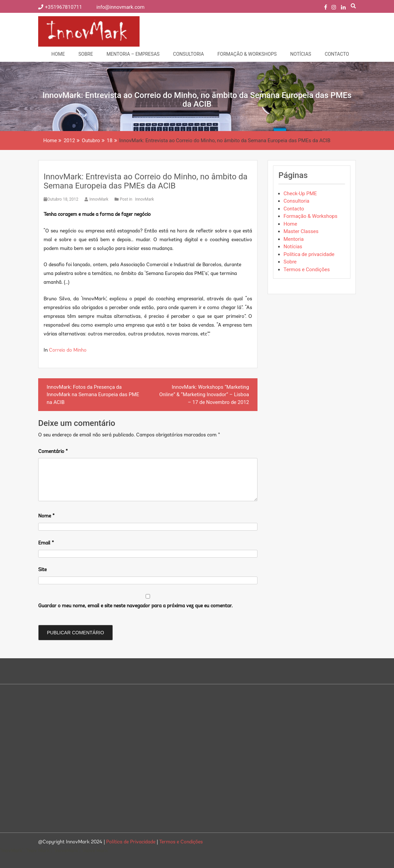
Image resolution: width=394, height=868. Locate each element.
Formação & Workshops (247, 54)
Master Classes (301, 231)
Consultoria (188, 54)
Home (58, 54)
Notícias (301, 54)
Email (46, 543)
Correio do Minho (68, 350)
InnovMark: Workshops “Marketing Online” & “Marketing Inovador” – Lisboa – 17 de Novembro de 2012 (204, 395)
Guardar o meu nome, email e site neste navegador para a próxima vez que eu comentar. (135, 606)
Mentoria (294, 239)
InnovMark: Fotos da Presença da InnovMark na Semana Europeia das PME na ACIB (93, 395)
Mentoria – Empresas (133, 54)
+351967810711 (61, 7)
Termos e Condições (307, 270)
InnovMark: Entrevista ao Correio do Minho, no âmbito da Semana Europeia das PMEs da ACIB (145, 181)
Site (42, 570)
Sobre (86, 54)
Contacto (337, 54)
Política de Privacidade (131, 842)
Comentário (53, 452)
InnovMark (97, 199)
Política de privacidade (309, 254)
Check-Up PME (300, 194)
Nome (46, 516)
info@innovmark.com (116, 7)
